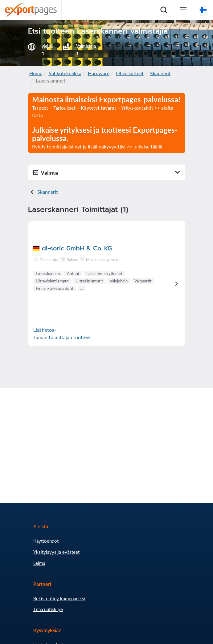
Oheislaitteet (130, 73)
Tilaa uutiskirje (48, 609)
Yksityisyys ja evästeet (56, 552)
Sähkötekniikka (65, 73)
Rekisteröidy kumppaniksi (59, 598)
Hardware (99, 73)
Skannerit (160, 73)
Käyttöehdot (46, 541)
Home (36, 73)
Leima (39, 563)
